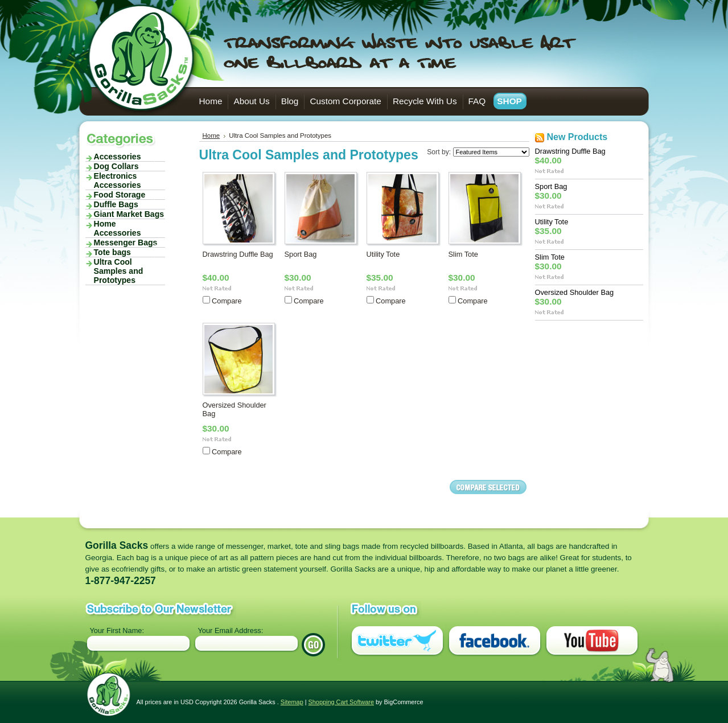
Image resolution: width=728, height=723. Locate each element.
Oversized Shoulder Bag (575, 292)
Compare (227, 301)
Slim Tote (463, 254)
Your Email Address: (231, 630)
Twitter (397, 642)
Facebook (495, 642)
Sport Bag (301, 254)
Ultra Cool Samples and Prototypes (119, 271)
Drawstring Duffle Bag (238, 254)
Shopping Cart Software (341, 702)
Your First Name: (117, 630)
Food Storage (122, 195)
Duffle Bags (116, 204)
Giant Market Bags (129, 214)
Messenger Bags (122, 243)
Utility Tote (383, 254)
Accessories (122, 157)
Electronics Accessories (122, 180)
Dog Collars (116, 166)
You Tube (592, 642)
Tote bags (122, 252)
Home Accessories (118, 228)
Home (211, 135)
